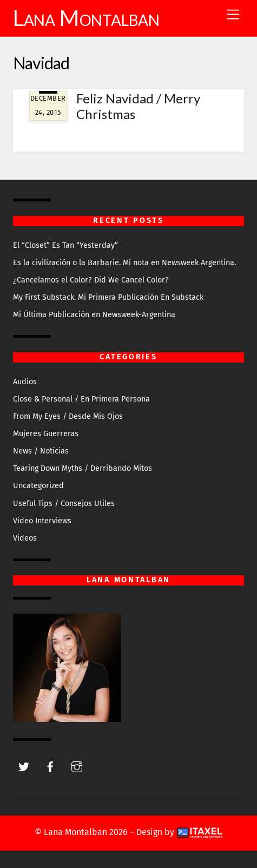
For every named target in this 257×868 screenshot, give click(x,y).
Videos (25, 538)
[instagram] (77, 766)
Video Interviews (42, 521)
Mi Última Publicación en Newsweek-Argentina (94, 315)
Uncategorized (38, 486)
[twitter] (24, 766)
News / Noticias (41, 451)
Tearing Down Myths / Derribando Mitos (83, 468)
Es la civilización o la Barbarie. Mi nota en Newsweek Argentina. (124, 263)
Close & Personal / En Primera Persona (81, 399)
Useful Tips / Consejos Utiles (64, 504)
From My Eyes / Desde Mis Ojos (68, 416)
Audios (25, 382)
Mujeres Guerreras (46, 434)
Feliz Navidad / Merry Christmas (138, 106)
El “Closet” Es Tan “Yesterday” (65, 245)
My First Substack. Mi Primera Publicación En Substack (108, 297)
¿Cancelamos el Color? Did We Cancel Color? (91, 280)
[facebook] (50, 766)
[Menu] (233, 15)
